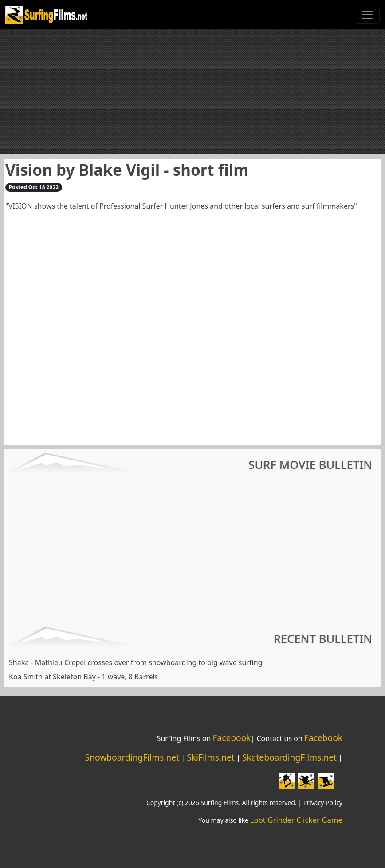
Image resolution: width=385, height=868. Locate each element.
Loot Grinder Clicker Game (296, 820)
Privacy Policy (323, 803)
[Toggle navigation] (367, 15)
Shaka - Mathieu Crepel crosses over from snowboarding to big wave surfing (136, 662)
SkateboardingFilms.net (289, 757)
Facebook (232, 738)
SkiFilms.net (210, 757)
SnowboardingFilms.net (132, 757)
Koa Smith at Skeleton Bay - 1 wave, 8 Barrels (83, 677)
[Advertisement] (192, 91)
